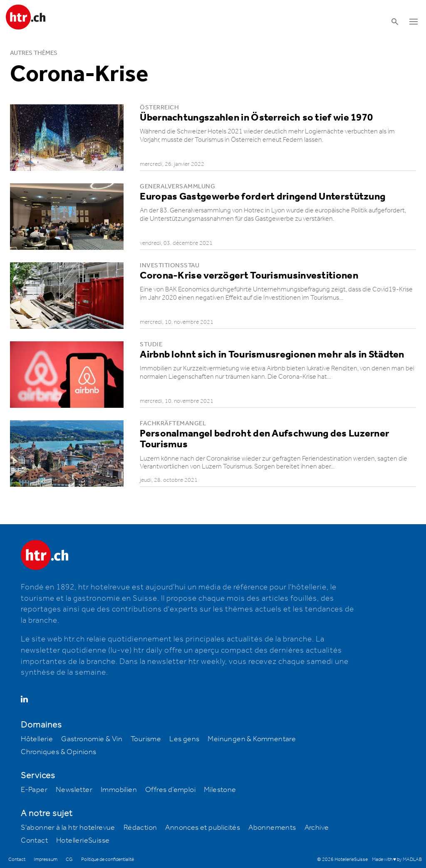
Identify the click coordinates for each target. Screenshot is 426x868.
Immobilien (119, 790)
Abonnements (272, 828)
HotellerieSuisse (83, 841)
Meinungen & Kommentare (252, 739)
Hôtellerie (37, 739)
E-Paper (34, 790)
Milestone (220, 790)
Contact (34, 841)
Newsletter (74, 790)
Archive (317, 828)
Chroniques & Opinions (58, 752)
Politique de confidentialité (108, 859)
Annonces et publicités (203, 828)
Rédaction (140, 828)
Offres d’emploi (170, 790)
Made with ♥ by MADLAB (397, 859)
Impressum (46, 859)
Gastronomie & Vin (92, 739)
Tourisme (146, 739)
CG (69, 859)
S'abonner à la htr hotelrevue (68, 828)
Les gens (184, 739)
